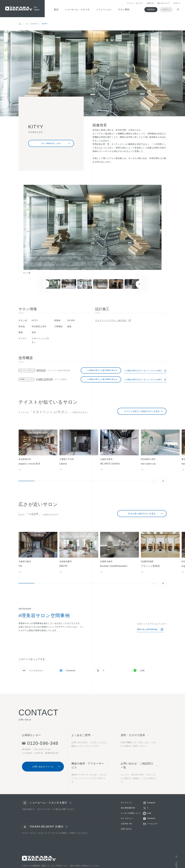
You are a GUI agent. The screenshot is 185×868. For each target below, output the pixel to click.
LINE (138, 671)
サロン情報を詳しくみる (56, 143)
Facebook (67, 671)
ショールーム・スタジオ (77, 9)
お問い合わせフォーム (46, 767)
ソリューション (104, 9)
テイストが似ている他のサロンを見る (143, 411)
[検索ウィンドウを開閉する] (178, 10)
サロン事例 (124, 9)
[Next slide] (139, 284)
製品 (56, 9)
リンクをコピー (32, 671)
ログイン (166, 10)
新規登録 (151, 10)
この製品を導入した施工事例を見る (102, 370)
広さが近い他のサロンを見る (145, 514)
